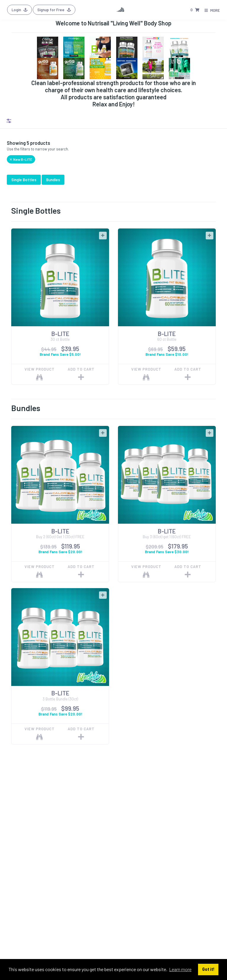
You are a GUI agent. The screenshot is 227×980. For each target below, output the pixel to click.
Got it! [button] (208, 969)
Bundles (53, 180)
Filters (9, 121)
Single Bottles (24, 180)
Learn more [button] (180, 969)
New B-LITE (21, 159)
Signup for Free (54, 10)
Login (20, 10)
